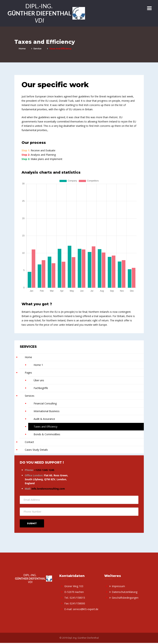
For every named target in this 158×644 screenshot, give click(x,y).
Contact (29, 442)
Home (22, 49)
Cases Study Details (36, 450)
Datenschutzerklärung (125, 592)
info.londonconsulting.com (48, 489)
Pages (28, 373)
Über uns (39, 380)
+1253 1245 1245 (44, 470)
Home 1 (38, 365)
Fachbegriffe (41, 388)
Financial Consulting (45, 403)
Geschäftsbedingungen (125, 598)
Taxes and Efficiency (45, 427)
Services (30, 396)
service (37, 49)
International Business (47, 411)
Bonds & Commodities (47, 434)
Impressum (118, 586)
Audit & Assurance (44, 419)
